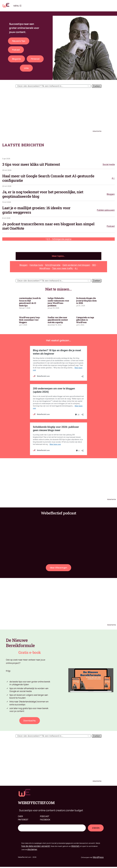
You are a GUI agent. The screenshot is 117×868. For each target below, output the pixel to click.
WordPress (45, 268)
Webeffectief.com (36, 803)
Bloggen (111, 194)
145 (54, 239)
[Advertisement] (58, 108)
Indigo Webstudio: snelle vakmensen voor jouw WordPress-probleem (58, 302)
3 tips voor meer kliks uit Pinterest (31, 164)
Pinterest (35, 59)
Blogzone (16, 59)
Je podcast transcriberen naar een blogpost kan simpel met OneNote (48, 226)
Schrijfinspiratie (53, 265)
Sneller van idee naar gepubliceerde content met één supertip (58, 320)
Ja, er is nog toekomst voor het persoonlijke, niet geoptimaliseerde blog (43, 194)
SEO (94, 265)
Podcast (16, 50)
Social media (109, 164)
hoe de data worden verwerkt (36, 846)
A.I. (113, 178)
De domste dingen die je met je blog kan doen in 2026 (86, 301)
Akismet (75, 846)
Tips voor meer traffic (63, 268)
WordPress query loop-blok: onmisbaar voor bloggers (30, 320)
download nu (30, 721)
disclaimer (32, 849)
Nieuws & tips (19, 41)
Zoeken (22, 823)
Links (26, 68)
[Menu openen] (21, 6)
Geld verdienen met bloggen (76, 265)
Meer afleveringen (59, 568)
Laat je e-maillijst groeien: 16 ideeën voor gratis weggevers (36, 210)
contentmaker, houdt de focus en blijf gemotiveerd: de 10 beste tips (30, 302)
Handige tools (36, 265)
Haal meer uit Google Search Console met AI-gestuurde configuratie (48, 178)
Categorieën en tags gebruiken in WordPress (85, 320)
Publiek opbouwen (106, 210)
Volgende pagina (63, 239)
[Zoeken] (97, 86)
